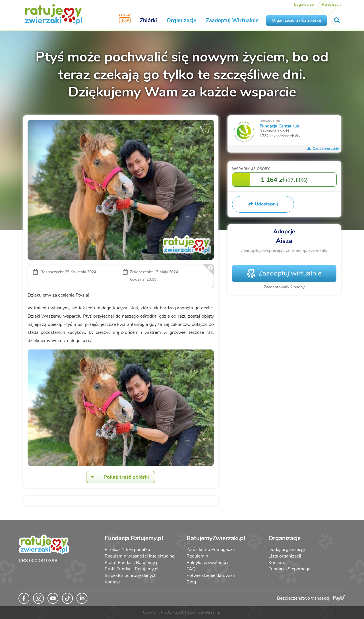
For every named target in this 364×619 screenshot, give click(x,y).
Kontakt (112, 582)
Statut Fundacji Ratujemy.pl (132, 563)
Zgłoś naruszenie (323, 149)
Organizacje (181, 20)
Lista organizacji (285, 556)
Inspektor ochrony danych (131, 575)
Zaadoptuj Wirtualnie (232, 20)
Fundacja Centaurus (279, 126)
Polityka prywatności (207, 563)
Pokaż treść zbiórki (118, 477)
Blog (191, 582)
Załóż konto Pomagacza (211, 550)
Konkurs (277, 563)
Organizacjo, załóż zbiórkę (296, 20)
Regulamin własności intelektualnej (140, 556)
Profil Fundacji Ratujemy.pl (132, 569)
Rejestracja (332, 4)
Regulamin (197, 556)
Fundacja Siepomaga (289, 569)
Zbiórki (148, 20)
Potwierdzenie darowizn (211, 575)
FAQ (191, 569)
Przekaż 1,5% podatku (127, 550)
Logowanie (304, 4)
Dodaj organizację (287, 550)
